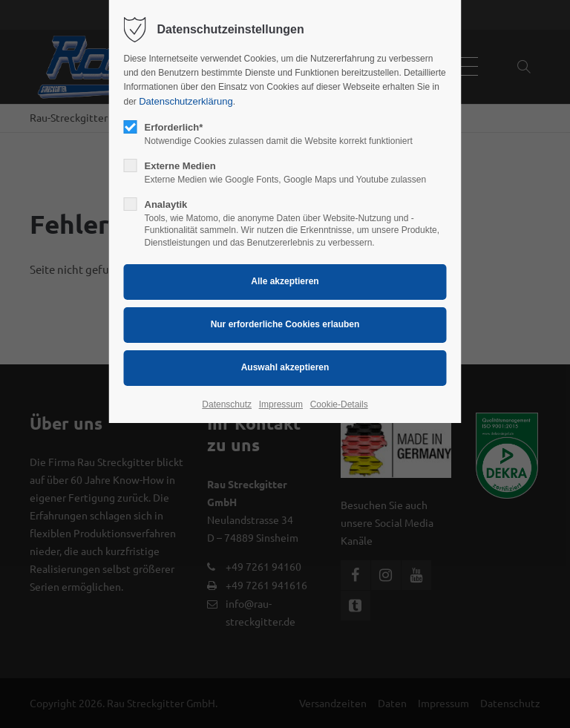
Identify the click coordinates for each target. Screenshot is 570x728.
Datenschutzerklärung (186, 101)
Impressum (281, 404)
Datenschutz (227, 404)
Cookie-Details (339, 404)
